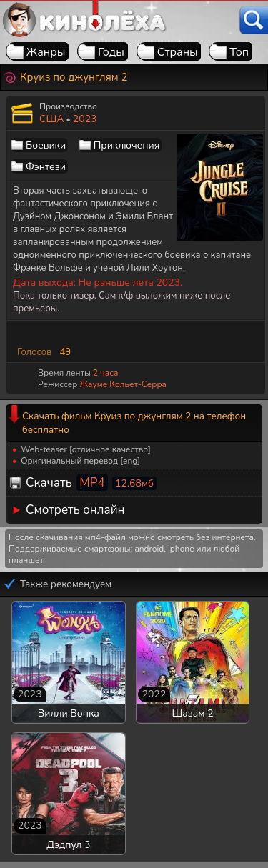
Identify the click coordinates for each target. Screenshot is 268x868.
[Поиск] (254, 20)
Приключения (126, 145)
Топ (239, 52)
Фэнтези (46, 167)
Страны (178, 52)
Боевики (46, 145)
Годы (111, 52)
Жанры (46, 52)
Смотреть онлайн (75, 510)
